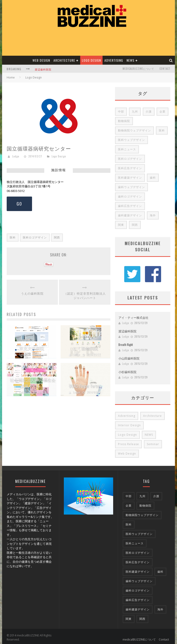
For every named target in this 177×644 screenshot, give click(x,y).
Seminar (153, 442)
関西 (57, 237)
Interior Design (129, 423)
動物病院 (124, 121)
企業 (162, 112)
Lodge (16, 156)
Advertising (114, 60)
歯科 (153, 178)
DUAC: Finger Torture (86, 386)
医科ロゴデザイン (35, 237)
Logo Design (91, 60)
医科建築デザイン (130, 178)
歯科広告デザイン (130, 206)
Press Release (128, 442)
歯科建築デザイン (130, 215)
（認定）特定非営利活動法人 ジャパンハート (85, 296)
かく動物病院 (86, 348)
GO (19, 204)
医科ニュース (127, 149)
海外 (153, 215)
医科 (13, 237)
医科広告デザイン (130, 168)
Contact (165, 69)
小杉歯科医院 (127, 369)
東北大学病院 (32, 348)
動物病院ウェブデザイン (134, 130)
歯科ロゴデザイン (130, 196)
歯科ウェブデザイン (131, 187)
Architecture (64, 60)
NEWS (130, 60)
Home (11, 77)
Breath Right (126, 342)
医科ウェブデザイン (131, 140)
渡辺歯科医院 (43, 69)
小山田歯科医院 (129, 356)
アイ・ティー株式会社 (133, 315)
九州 (135, 112)
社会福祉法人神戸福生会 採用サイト (33, 383)
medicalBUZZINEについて (138, 69)
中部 (121, 112)
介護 (149, 112)
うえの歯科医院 (32, 293)
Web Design (41, 60)
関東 (121, 225)
